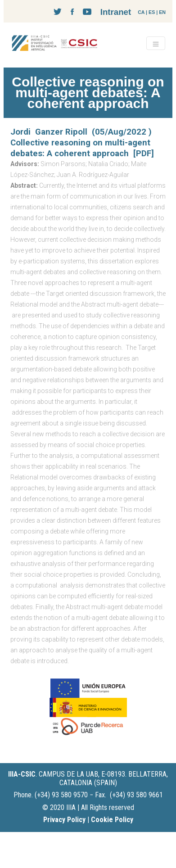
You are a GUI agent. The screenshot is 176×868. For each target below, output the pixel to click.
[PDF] (144, 154)
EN (162, 12)
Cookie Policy (112, 820)
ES (152, 12)
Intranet (116, 12)
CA (141, 12)
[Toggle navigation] (156, 43)
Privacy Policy (64, 820)
